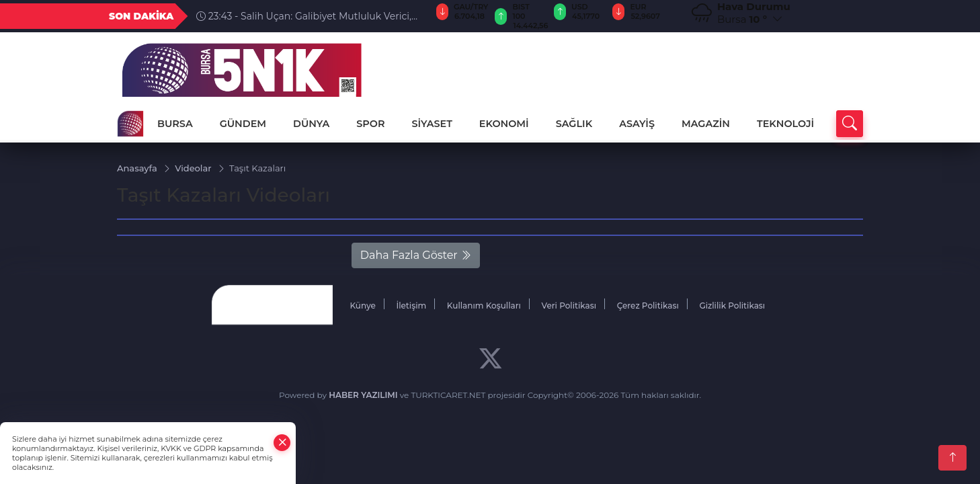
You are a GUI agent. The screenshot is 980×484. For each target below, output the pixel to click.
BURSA (175, 124)
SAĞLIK (574, 124)
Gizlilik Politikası (732, 306)
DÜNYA (311, 124)
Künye (362, 306)
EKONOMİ (504, 124)
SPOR (370, 124)
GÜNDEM (243, 124)
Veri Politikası (569, 306)
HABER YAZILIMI (363, 395)
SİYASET (432, 124)
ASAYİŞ (637, 124)
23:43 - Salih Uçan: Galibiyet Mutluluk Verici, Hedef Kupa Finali (304, 16)
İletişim (411, 306)
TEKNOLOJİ (785, 124)
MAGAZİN (706, 124)
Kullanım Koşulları (484, 306)
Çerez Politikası (648, 306)
